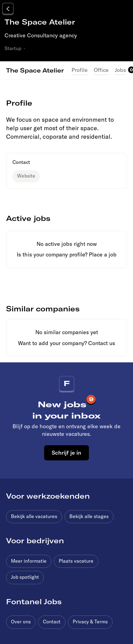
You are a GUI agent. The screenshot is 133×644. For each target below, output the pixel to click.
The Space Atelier (35, 70)
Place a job (103, 254)
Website (26, 176)
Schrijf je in (66, 452)
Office (101, 70)
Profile (80, 70)
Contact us (102, 343)
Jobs (120, 70)
